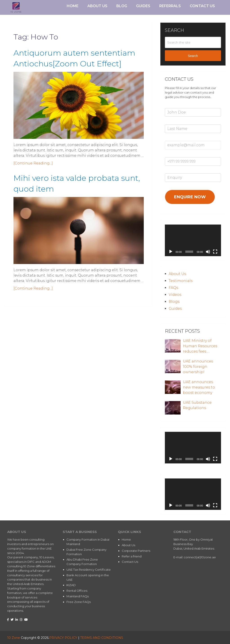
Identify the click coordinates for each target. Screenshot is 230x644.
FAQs (173, 288)
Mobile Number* (177, 155)
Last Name (173, 122)
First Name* (173, 106)
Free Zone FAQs (79, 602)
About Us (97, 6)
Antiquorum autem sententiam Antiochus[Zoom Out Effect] (74, 65)
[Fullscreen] (215, 252)
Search (193, 56)
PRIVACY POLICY (63, 638)
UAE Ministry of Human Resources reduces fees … (200, 346)
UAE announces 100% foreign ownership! (198, 367)
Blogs (174, 302)
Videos (175, 295)
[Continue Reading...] (33, 177)
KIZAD (71, 585)
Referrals (170, 6)
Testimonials (181, 281)
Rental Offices (77, 591)
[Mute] (208, 252)
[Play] (171, 252)
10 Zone (14, 638)
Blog (122, 6)
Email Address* (176, 138)
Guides (143, 6)
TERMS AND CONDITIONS (102, 638)
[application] (193, 240)
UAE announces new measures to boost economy (199, 387)
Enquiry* (171, 171)
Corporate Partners (136, 551)
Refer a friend (132, 556)
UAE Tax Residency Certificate (89, 570)
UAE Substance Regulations (197, 405)
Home (73, 6)
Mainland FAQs (78, 596)
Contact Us (202, 6)
